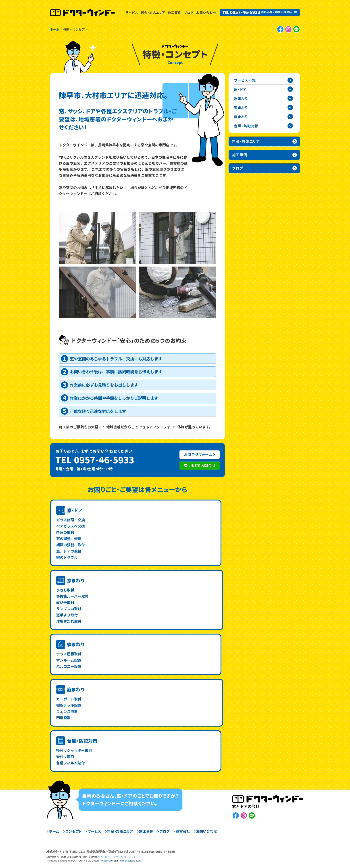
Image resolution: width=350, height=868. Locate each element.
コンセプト (73, 831)
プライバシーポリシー (127, 857)
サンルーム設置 (69, 660)
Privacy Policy (106, 861)
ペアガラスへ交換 (71, 526)
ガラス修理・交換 (71, 520)
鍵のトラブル (67, 557)
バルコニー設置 (69, 666)
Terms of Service (127, 861)
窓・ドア (75, 510)
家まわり (76, 644)
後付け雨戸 (65, 757)
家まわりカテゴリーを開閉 (290, 107)
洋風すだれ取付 (69, 621)
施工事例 (175, 13)
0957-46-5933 (245, 12)
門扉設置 (63, 718)
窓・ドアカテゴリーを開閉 (290, 89)
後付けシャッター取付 (74, 750)
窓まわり (76, 580)
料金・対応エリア (153, 13)
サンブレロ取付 (69, 609)
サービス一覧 (245, 80)
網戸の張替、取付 (71, 545)
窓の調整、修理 (69, 538)
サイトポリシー (106, 857)
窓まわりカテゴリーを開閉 (290, 98)
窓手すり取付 (67, 615)
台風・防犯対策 (82, 741)
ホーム (54, 831)
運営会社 (183, 831)
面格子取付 (65, 602)
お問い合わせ (206, 13)
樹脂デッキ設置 (69, 705)
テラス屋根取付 (69, 654)
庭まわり (76, 689)
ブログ (189, 13)
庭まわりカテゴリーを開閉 (290, 117)
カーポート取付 (69, 699)
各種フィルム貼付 (71, 763)
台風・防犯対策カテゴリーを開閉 (290, 126)
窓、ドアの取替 (69, 551)
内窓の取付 (65, 532)
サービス (132, 13)
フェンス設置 (67, 711)
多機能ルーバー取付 (72, 596)
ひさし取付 (65, 590)
